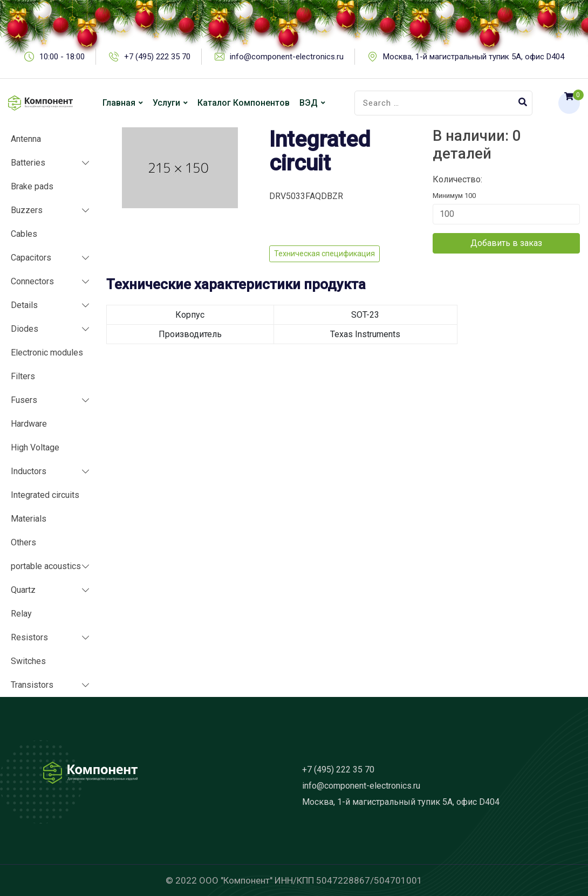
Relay (21, 614)
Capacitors (31, 258)
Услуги (166, 103)
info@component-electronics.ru (361, 786)
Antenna (26, 139)
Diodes (25, 329)
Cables (24, 234)
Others (23, 542)
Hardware (29, 424)
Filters (23, 376)
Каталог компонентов (244, 103)
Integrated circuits (45, 495)
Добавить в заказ (506, 243)
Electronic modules (47, 353)
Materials (29, 519)
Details (24, 305)
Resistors (29, 637)
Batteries (28, 163)
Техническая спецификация (324, 254)
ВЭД (309, 103)
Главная (119, 103)
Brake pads (32, 186)
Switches (28, 661)
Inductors (29, 471)
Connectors (32, 281)
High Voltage (35, 447)
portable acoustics (46, 566)
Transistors (32, 685)
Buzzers (27, 210)
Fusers (24, 400)
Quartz (23, 590)
